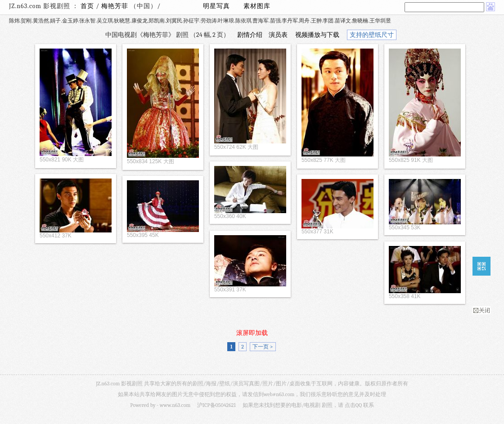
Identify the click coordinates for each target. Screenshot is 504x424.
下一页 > (263, 347)
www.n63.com (175, 405)
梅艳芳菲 (116, 6)
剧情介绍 (250, 35)
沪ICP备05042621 (216, 405)
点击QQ (353, 405)
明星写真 (216, 6)
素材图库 (257, 6)
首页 (87, 6)
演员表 (278, 35)
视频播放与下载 (317, 35)
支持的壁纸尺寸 (372, 35)
